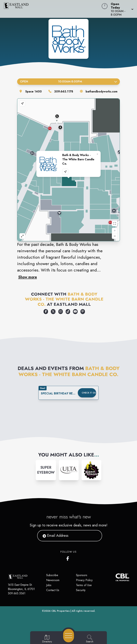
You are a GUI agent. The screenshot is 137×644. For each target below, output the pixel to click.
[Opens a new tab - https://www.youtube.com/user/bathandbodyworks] (75, 312)
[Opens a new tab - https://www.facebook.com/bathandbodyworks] (46, 312)
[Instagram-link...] (46, 470)
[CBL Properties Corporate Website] (116, 577)
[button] (121, 9)
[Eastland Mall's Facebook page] (68, 558)
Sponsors (82, 575)
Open (68, 82)
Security (81, 590)
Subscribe (52, 575)
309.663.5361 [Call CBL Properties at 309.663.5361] (17, 593)
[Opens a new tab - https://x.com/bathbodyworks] (53, 312)
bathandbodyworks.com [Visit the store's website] (102, 91)
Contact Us (53, 590)
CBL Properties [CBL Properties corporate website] (61, 611)
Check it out (89, 393)
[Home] (52, 9)
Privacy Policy (84, 580)
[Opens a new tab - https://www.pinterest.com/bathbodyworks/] (83, 312)
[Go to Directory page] (47, 639)
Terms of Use (84, 585)
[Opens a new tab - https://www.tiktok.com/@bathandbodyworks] (68, 312)
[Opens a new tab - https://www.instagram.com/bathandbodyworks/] (61, 312)
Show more (28, 277)
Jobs (49, 585)
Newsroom (53, 580)
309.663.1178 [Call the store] (64, 91)
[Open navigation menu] (69, 636)
